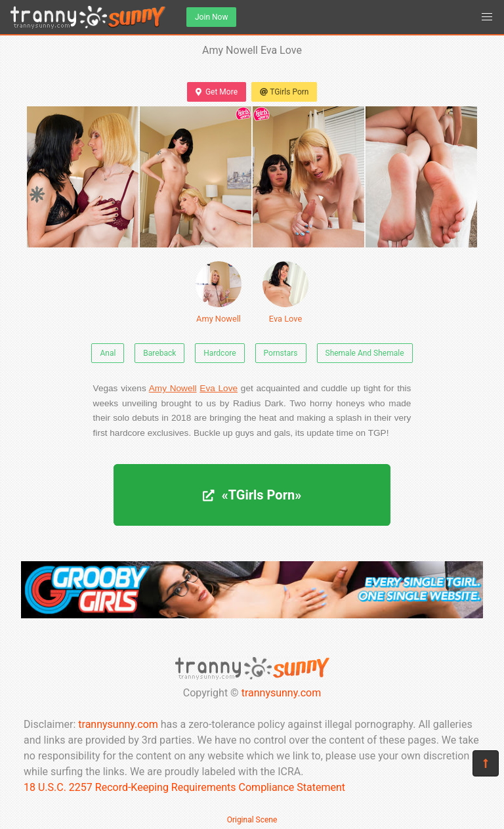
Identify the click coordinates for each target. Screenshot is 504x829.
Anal (108, 353)
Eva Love (285, 292)
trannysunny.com (282, 693)
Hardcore (220, 353)
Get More (217, 92)
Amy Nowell (219, 292)
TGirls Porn (284, 92)
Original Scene (252, 820)
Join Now (211, 17)
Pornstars (281, 353)
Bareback (159, 353)
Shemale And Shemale (365, 353)
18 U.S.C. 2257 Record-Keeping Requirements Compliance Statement (184, 787)
